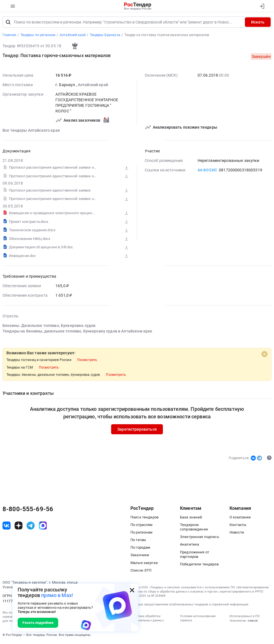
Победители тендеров (199, 565)
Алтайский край (93, 86)
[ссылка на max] (43, 526)
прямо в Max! (57, 595)
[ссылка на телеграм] (31, 526)
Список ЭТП (141, 571)
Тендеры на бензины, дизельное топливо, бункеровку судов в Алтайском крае (77, 332)
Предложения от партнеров (195, 555)
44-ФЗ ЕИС (207, 171)
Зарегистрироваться (137, 430)
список (253, 621)
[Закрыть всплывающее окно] (132, 590)
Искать (258, 23)
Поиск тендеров (144, 518)
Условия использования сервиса (198, 619)
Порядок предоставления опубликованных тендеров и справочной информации (189, 605)
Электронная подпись (200, 538)
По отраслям (142, 526)
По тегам (138, 541)
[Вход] (262, 6)
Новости (237, 533)
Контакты (238, 526)
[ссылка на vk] (7, 526)
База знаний (191, 518)
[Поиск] (8, 23)
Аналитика (189, 545)
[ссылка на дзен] (19, 526)
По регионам (142, 533)
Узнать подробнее (38, 623)
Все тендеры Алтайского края (31, 131)
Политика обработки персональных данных (147, 619)
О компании (240, 518)
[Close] (264, 355)
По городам (140, 548)
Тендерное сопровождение (194, 528)
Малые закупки (144, 563)
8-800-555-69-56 (28, 510)
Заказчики (140, 556)
